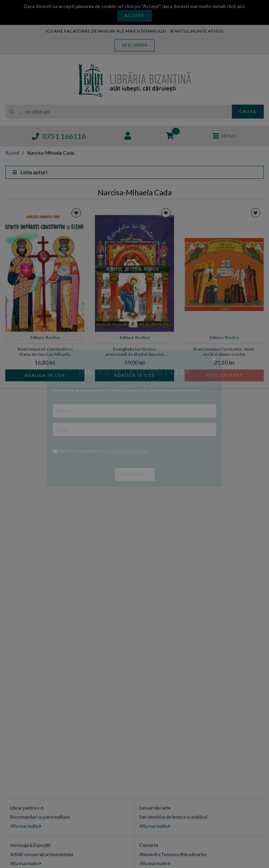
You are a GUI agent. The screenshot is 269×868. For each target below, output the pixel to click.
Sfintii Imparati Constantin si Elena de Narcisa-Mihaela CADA (45, 352)
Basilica (53, 337)
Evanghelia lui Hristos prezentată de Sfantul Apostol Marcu (134, 352)
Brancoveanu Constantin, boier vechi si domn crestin (224, 352)
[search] (119, 112)
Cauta (248, 111)
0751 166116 (59, 136)
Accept (135, 16)
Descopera (135, 45)
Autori (12, 153)
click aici (235, 6)
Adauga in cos (45, 375)
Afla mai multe (26, 826)
